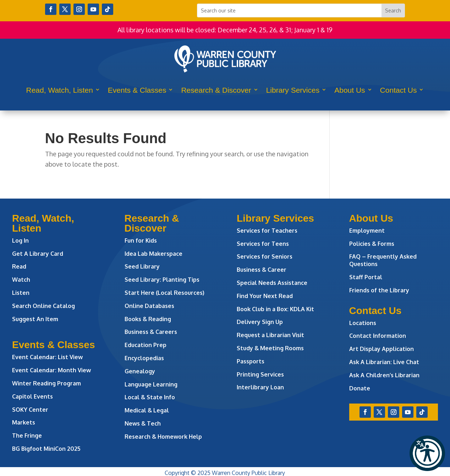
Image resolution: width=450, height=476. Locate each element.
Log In (20, 240)
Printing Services (260, 374)
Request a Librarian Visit (270, 335)
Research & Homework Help (163, 437)
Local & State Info (150, 397)
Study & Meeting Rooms (270, 348)
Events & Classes (137, 90)
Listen (21, 293)
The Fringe (27, 436)
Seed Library (142, 266)
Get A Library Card (38, 254)
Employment (367, 231)
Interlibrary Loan (260, 387)
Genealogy (140, 371)
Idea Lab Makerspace (153, 254)
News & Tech (143, 423)
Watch (21, 280)
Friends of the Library (379, 290)
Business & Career (262, 270)
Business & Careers (151, 332)
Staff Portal (366, 277)
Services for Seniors (265, 256)
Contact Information (378, 336)
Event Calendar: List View (47, 357)
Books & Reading (148, 319)
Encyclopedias (144, 358)
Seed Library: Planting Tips (162, 280)
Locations (363, 323)
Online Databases (149, 306)
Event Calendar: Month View (51, 370)
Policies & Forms (372, 244)
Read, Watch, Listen (60, 90)
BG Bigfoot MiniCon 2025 (46, 449)
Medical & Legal (147, 410)
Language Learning (151, 384)
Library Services (293, 90)
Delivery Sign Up (260, 322)
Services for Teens (263, 244)
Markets (24, 422)
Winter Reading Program (47, 383)
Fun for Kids (141, 240)
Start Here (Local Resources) (164, 293)
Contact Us (399, 90)
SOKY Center (30, 410)
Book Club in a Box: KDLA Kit (275, 309)
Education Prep (146, 345)
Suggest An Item (35, 319)
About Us (350, 90)
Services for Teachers (267, 231)
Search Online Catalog (43, 306)
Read (19, 266)
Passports (251, 361)
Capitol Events (32, 396)
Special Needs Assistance (272, 283)
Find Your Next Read (265, 296)
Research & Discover (216, 90)
